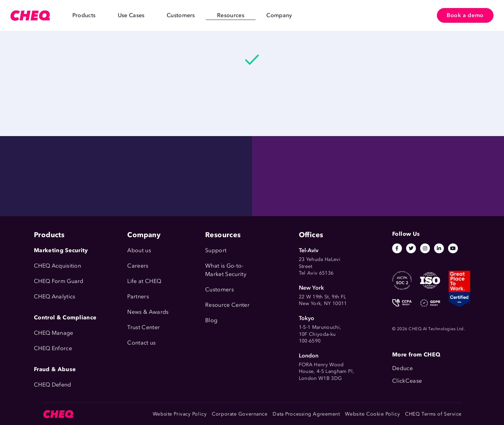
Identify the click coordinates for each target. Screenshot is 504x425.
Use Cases (117, 15)
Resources (199, 15)
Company (239, 15)
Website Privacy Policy (180, 414)
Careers (138, 266)
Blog (211, 320)
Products (79, 15)
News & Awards (148, 312)
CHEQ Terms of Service (433, 414)
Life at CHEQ (144, 281)
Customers (158, 15)
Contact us (141, 343)
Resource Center (227, 305)
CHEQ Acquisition (57, 266)
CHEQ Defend (53, 385)
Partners (138, 296)
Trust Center (143, 327)
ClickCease (407, 381)
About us (139, 250)
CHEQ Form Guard (59, 281)
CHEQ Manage (54, 333)
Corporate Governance (240, 414)
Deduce (402, 368)
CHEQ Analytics (55, 296)
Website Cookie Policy (372, 414)
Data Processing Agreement (306, 414)
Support (216, 250)
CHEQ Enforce (53, 348)
